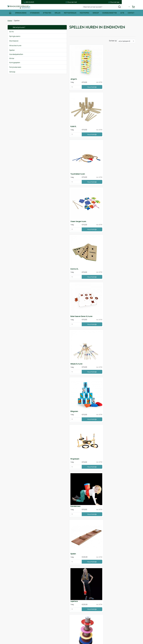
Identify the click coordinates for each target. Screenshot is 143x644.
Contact (131, 14)
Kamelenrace (46, 208)
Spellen (57, 14)
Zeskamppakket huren (50, 513)
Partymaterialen (70, 14)
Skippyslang (111, 339)
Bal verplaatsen (47, 295)
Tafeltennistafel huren (50, 470)
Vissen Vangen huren (49, 120)
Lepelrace (110, 208)
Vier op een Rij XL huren (83, 382)
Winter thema (15, 636)
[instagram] (114, 634)
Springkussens (20, 14)
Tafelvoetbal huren (114, 470)
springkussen (61, 577)
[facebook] (107, 634)
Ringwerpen (111, 164)
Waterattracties (15, 624)
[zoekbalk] (103, 7)
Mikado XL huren (47, 164)
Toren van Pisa (47, 251)
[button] (35, 37)
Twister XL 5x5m (47, 426)
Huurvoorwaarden (81, 607)
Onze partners (47, 622)
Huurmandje (60, 85)
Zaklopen (110, 251)
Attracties (47, 14)
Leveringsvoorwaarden (83, 616)
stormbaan (84, 577)
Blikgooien (78, 164)
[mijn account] (128, 7)
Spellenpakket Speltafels (83, 513)
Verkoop (96, 14)
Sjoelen (77, 208)
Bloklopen (110, 295)
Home (10, 21)
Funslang (77, 339)
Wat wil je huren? (17, 28)
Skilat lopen (78, 251)
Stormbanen (34, 14)
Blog (44, 618)
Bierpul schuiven (48, 382)
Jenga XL (45, 77)
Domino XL (78, 120)
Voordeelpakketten (110, 14)
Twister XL (79, 548)
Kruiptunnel (111, 382)
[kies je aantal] (46, 85)
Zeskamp (13, 632)
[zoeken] (120, 7)
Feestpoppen (85, 14)
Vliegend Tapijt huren (49, 339)
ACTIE (11, 32)
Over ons (45, 614)
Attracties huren (15, 46)
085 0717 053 (117, 616)
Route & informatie (49, 610)
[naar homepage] (20, 7)
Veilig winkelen (80, 611)
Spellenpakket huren (82, 426)
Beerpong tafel (79, 295)
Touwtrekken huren (114, 77)
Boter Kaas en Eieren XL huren (118, 120)
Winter (12, 59)
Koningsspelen (15, 63)
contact (90, 580)
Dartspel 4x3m (112, 426)
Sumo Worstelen (80, 470)
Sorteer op (113, 42)
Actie (123, 14)
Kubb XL (77, 77)
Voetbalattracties (16, 628)
